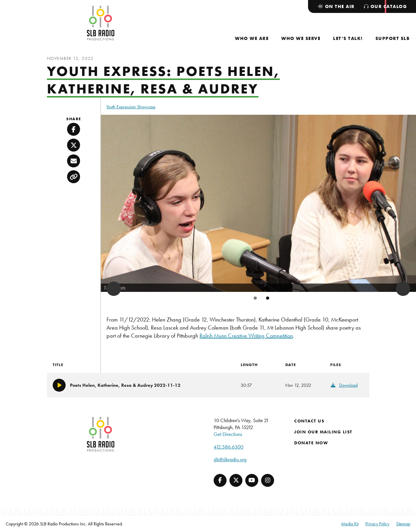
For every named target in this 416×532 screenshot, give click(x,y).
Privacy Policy (377, 524)
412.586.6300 (228, 447)
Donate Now (311, 443)
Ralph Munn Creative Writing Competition (246, 336)
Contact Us (309, 421)
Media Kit (350, 524)
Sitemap (403, 524)
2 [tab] (268, 298)
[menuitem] (252, 38)
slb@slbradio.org (230, 459)
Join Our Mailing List (323, 432)
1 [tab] (255, 298)
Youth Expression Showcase (131, 107)
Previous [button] (114, 289)
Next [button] (403, 289)
